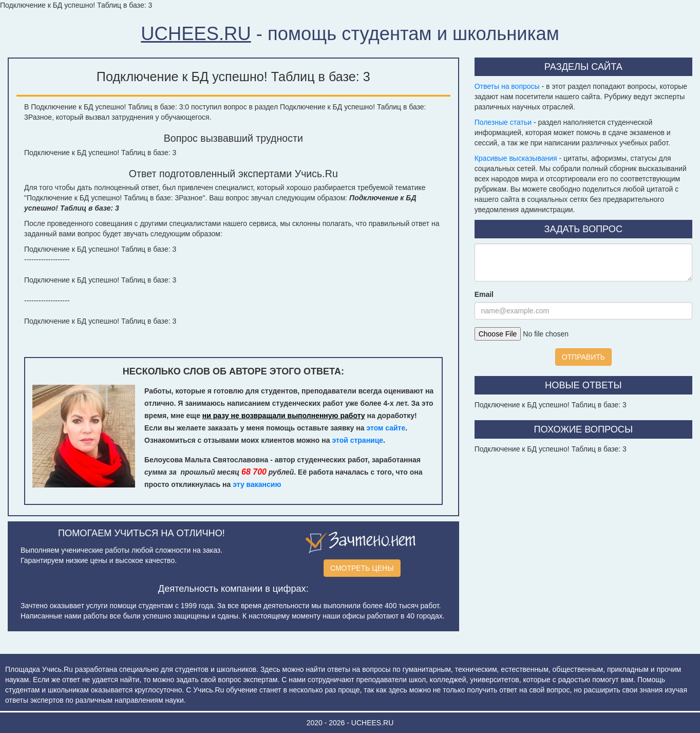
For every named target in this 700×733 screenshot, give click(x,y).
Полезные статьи (503, 122)
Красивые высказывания (516, 158)
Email (484, 294)
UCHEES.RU (196, 34)
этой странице (357, 440)
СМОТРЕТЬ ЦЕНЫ (362, 568)
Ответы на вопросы (507, 86)
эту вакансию (257, 484)
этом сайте (386, 428)
